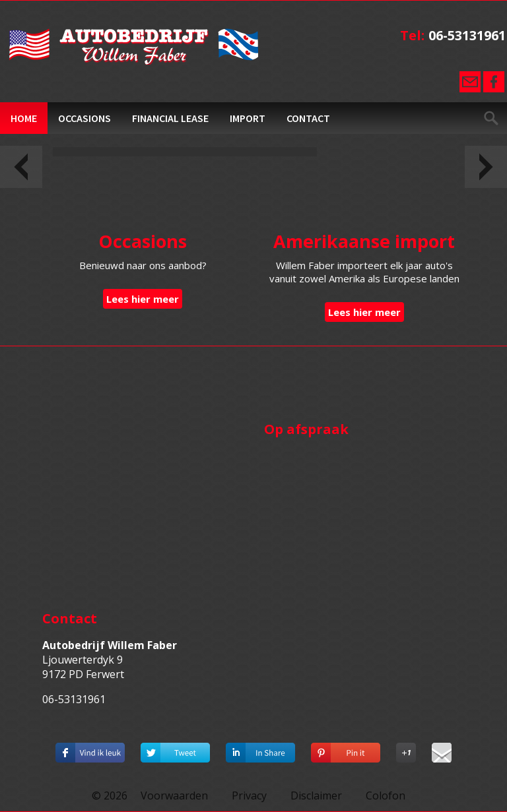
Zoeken (491, 118)
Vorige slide (21, 167)
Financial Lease (170, 118)
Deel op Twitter (175, 749)
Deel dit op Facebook (90, 749)
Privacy (249, 796)
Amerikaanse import (364, 241)
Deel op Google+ (406, 749)
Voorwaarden (174, 796)
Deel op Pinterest (346, 749)
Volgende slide (486, 167)
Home (24, 118)
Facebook (494, 82)
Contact (308, 118)
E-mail (470, 82)
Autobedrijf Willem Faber (135, 47)
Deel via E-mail (442, 749)
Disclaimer (316, 796)
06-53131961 (467, 35)
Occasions (84, 118)
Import (248, 118)
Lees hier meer (143, 299)
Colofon (386, 796)
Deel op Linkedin (260, 749)
